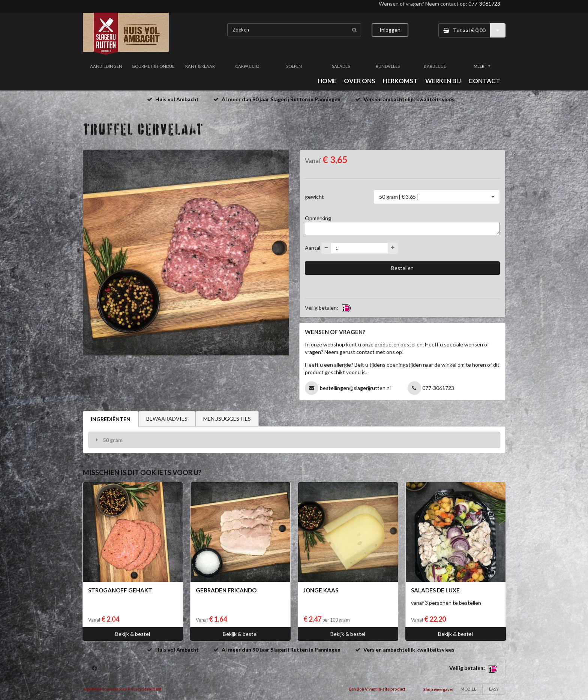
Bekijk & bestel (133, 634)
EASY (494, 689)
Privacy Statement (145, 689)
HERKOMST (400, 81)
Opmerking (318, 218)
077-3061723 (484, 4)
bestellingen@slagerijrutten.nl (355, 388)
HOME (327, 81)
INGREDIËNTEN (111, 419)
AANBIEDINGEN (106, 66)
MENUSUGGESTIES (227, 419)
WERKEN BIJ (443, 81)
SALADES (341, 66)
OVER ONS (360, 81)
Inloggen (390, 30)
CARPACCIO (247, 66)
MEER (482, 66)
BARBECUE (435, 66)
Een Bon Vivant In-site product (377, 689)
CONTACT (484, 81)
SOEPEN (294, 66)
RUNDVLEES (388, 66)
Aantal (313, 247)
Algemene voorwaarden (105, 689)
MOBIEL (468, 689)
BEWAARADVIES (167, 419)
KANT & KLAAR (200, 66)
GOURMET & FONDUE (153, 66)
